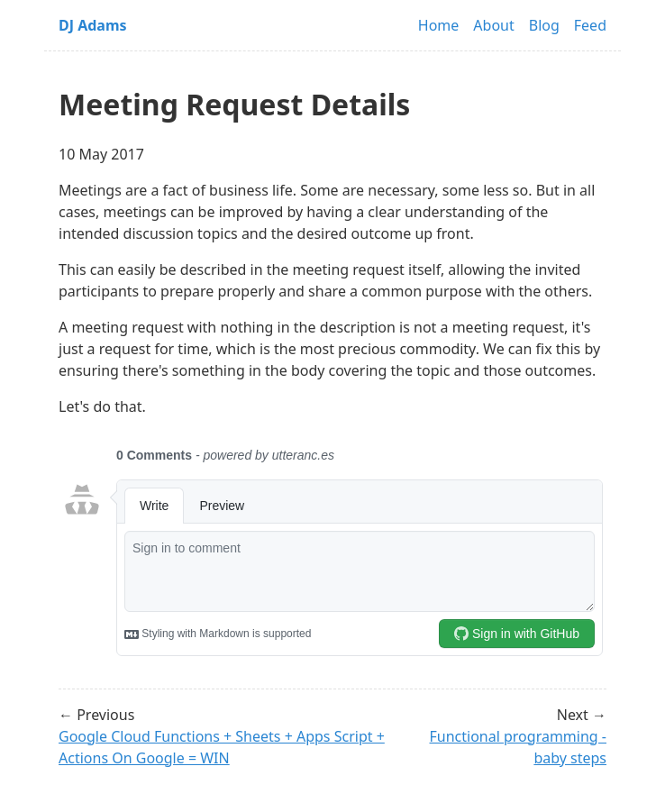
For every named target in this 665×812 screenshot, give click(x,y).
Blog (544, 25)
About (493, 25)
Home (439, 25)
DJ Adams (93, 25)
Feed (590, 25)
